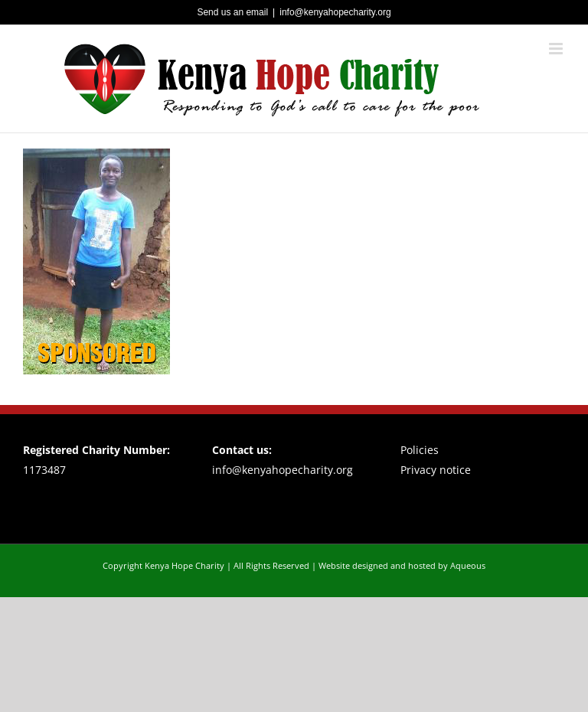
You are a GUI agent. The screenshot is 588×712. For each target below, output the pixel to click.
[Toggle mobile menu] (557, 49)
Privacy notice (436, 470)
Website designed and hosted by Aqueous (402, 565)
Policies (420, 450)
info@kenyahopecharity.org (335, 12)
